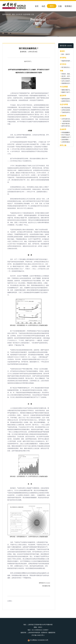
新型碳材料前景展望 (68, 79)
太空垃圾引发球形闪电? (69, 119)
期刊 (52, 6)
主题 (60, 6)
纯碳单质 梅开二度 (67, 61)
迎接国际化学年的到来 (68, 83)
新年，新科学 (66, 54)
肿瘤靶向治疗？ (66, 137)
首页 (37, 6)
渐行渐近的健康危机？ (68, 108)
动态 (43, 6)
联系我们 (68, 6)
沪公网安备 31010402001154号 (38, 640)
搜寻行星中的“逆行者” (68, 126)
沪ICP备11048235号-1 (38, 635)
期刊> (14, 14)
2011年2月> (19, 14)
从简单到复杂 (66, 142)
